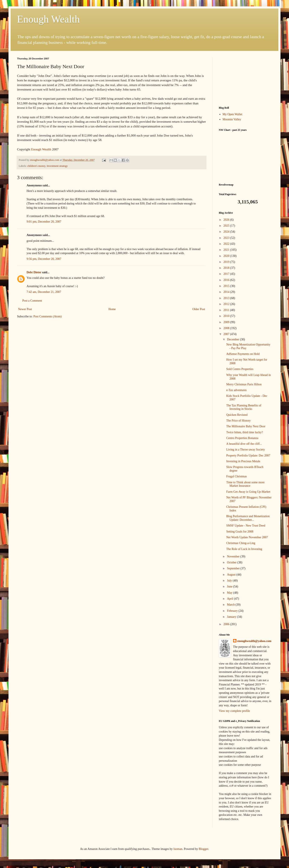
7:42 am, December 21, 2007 (44, 292)
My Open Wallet (233, 114)
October (232, 562)
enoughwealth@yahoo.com (254, 641)
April (230, 599)
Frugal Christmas (237, 476)
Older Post (199, 309)
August (232, 575)
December (233, 339)
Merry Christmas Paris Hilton (244, 384)
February (233, 611)
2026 (227, 220)
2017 (227, 274)
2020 (227, 256)
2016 (227, 280)
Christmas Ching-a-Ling (241, 543)
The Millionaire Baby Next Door (246, 426)
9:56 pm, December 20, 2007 (44, 259)
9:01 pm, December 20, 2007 (44, 222)
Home (112, 309)
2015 (227, 286)
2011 (227, 310)
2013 (227, 298)
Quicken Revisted (237, 415)
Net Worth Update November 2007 (247, 537)
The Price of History (238, 421)
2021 (227, 250)
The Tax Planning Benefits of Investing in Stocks (244, 407)
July (230, 581)
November (234, 556)
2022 (227, 244)
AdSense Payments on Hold (243, 354)
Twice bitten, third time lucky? (245, 432)
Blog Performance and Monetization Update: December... (248, 518)
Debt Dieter (34, 272)
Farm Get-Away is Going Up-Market (248, 492)
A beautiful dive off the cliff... (244, 444)
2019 (227, 262)
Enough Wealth (48, 19)
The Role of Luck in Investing (244, 549)
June (230, 587)
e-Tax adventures (236, 390)
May (230, 593)
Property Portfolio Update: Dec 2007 (248, 456)
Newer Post (25, 309)
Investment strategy (57, 166)
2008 (227, 328)
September (234, 568)
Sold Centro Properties (240, 369)
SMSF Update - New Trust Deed (246, 526)
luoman (178, 849)
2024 (227, 232)
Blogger (204, 849)
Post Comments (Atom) (48, 316)
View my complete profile (234, 711)
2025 (227, 226)
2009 (227, 322)
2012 (227, 304)
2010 (227, 316)
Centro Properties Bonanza (242, 438)
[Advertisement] (245, 79)
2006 (227, 624)
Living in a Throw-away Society (246, 450)
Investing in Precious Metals (243, 461)
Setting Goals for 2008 (240, 532)
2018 (227, 268)
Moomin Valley (232, 119)
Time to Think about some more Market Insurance (245, 484)
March (231, 605)
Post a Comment (32, 301)
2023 (227, 238)
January (232, 617)
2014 (227, 292)
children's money (36, 166)
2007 (227, 334)
